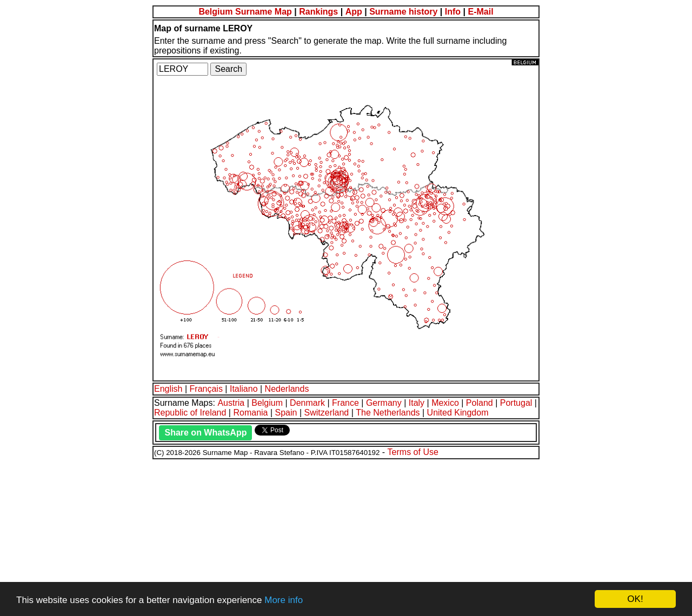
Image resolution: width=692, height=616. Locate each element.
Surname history (403, 12)
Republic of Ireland (190, 413)
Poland (480, 403)
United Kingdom (458, 413)
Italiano (244, 389)
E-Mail (480, 12)
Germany (384, 403)
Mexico (445, 403)
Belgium (267, 403)
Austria (231, 403)
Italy (417, 403)
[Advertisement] (329, 536)
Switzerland (327, 413)
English (168, 389)
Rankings (318, 12)
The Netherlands (388, 413)
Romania (250, 413)
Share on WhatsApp (205, 433)
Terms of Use (413, 452)
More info (284, 600)
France (345, 403)
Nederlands (287, 389)
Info (453, 12)
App (354, 12)
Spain (286, 413)
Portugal (516, 403)
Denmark (307, 403)
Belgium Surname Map (245, 12)
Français (206, 389)
